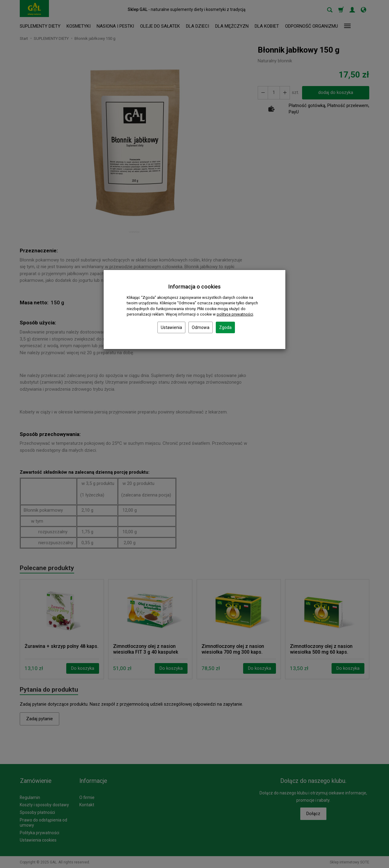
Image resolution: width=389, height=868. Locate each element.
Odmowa (201, 327)
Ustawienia (171, 327)
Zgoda (225, 327)
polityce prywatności (235, 314)
